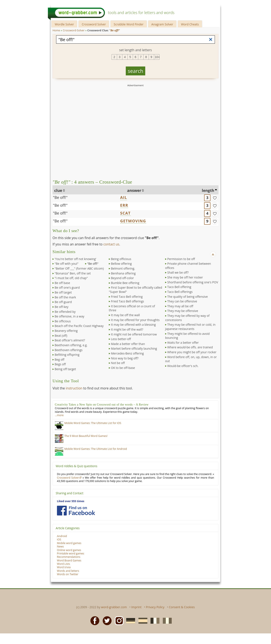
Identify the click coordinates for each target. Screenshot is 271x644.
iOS (59, 539)
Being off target (65, 369)
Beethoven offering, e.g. (71, 345)
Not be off (118, 363)
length (208, 190)
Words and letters (68, 571)
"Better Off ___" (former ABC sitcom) (79, 268)
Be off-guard (63, 302)
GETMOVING (133, 221)
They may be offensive (183, 311)
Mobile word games (69, 543)
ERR (124, 205)
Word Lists (64, 564)
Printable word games (71, 553)
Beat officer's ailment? (70, 340)
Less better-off (121, 339)
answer (134, 190)
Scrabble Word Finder (129, 24)
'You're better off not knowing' (75, 259)
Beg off (59, 359)
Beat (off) (61, 336)
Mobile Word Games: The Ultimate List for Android (96, 449)
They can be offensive (182, 301)
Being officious (121, 259)
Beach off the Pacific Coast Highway (79, 326)
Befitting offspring (67, 355)
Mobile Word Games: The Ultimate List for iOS (93, 423)
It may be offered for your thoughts (135, 320)
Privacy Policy (155, 607)
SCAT (126, 213)
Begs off (60, 364)
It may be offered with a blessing (133, 325)
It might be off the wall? (127, 329)
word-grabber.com (114, 607)
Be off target (63, 292)
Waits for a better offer (183, 343)
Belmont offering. (123, 268)
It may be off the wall (125, 315)
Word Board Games (69, 560)
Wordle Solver (64, 24)
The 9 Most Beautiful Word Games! (86, 436)
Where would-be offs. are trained (190, 347)
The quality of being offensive (187, 297)
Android (62, 536)
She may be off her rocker (185, 277)
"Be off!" (60, 197)
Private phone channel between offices (188, 266)
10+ (157, 57)
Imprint (136, 607)
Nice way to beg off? (125, 358)
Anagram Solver (162, 24)
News (60, 546)
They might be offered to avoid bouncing (187, 336)
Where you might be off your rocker (192, 352)
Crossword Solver (94, 24)
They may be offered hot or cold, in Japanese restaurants (190, 327)
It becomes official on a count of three (132, 308)
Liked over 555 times (71, 501)
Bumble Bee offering (125, 283)
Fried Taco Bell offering (127, 297)
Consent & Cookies (182, 607)
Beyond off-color (122, 278)
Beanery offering (66, 331)
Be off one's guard (67, 287)
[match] (215, 198)
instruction (74, 388)
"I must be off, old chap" (71, 278)
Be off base (62, 283)
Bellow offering (121, 264)
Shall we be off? (178, 272)
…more (59, 415)
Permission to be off (181, 259)
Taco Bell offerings (180, 292)
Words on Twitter (68, 574)
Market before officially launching (134, 348)
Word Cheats (190, 24)
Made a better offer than (128, 344)
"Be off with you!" (67, 264)
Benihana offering (123, 273)
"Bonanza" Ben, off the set (73, 273)
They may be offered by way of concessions (187, 318)
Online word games (69, 550)
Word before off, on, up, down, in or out (191, 359)
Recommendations (69, 557)
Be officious (63, 321)
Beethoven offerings (69, 350)
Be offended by (65, 312)
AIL (124, 197)
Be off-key (62, 307)
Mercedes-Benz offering (127, 353)
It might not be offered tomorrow (134, 334)
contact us (111, 244)
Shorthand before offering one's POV (193, 282)
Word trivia (64, 567)
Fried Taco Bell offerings (127, 301)
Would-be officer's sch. (183, 366)
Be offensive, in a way (69, 316)
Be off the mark (65, 297)
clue (58, 190)
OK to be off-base (123, 368)
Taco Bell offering (179, 287)
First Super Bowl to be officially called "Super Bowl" (135, 290)
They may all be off (180, 306)
